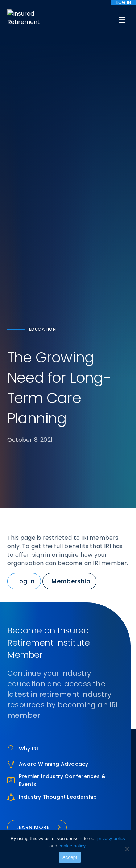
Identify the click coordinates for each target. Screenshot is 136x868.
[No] (127, 849)
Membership (71, 581)
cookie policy (72, 846)
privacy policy (111, 838)
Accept (70, 857)
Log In (26, 581)
